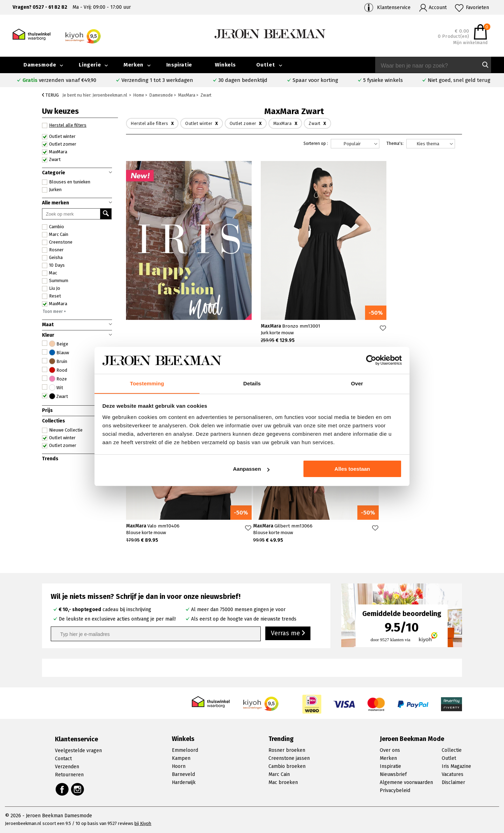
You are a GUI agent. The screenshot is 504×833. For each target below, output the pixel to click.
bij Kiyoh (143, 823)
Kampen (181, 758)
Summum (55, 281)
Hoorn (179, 766)
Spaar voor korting (315, 80)
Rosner (53, 250)
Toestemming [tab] (147, 383)
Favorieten (477, 8)
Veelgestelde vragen (78, 751)
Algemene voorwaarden (406, 782)
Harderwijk (184, 782)
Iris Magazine (456, 766)
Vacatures (453, 774)
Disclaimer (453, 782)
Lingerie (90, 65)
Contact (63, 759)
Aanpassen (251, 469)
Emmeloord (185, 750)
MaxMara (55, 152)
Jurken (52, 190)
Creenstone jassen (289, 758)
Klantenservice (394, 8)
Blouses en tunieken (66, 182)
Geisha (52, 258)
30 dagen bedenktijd (243, 80)
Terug (50, 95)
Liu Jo (51, 288)
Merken (134, 65)
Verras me (288, 633)
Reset (51, 296)
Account (438, 8)
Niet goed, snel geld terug (459, 80)
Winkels (225, 65)
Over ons (390, 750)
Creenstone (57, 242)
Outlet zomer (59, 144)
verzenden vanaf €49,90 (59, 80)
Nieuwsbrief (393, 774)
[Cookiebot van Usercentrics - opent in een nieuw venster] (371, 360)
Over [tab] (357, 383)
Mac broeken (283, 782)
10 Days (53, 265)
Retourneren (69, 775)
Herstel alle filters (64, 125)
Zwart (51, 160)
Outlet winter (59, 136)
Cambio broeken (287, 766)
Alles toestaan (352, 469)
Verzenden (67, 767)
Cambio (53, 227)
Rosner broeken (287, 750)
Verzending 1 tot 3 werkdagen (157, 80)
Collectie (452, 750)
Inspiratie (179, 65)
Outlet (266, 65)
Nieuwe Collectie (62, 430)
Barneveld (183, 774)
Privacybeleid (395, 790)
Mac (50, 273)
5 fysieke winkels (383, 80)
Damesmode (40, 65)
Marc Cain (55, 234)
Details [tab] (252, 383)
